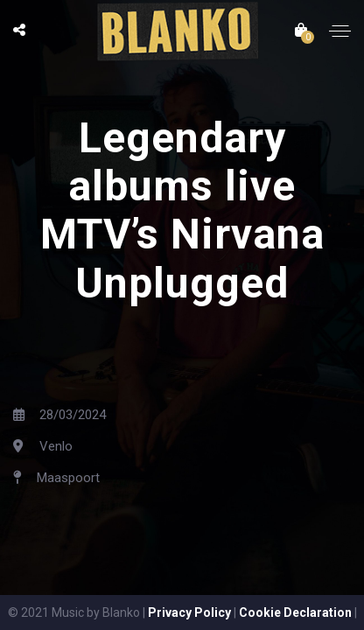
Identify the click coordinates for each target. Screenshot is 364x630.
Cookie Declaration (295, 612)
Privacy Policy (189, 612)
